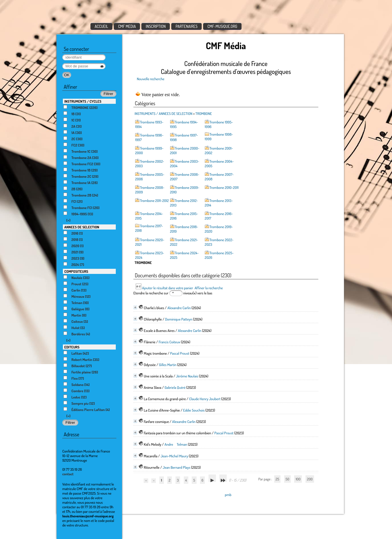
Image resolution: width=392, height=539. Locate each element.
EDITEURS (72, 347)
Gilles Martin (168, 365)
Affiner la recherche (209, 288)
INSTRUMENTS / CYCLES (83, 101)
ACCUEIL (102, 26)
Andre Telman (176, 444)
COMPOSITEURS (76, 271)
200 (310, 479)
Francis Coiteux (169, 342)
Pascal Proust (180, 353)
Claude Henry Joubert (205, 399)
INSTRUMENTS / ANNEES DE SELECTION (163, 113)
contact (68, 474)
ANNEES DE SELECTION (82, 227)
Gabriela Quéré (175, 387)
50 (287, 479)
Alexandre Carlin (179, 308)
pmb (228, 495)
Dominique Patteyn (179, 319)
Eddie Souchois (194, 410)
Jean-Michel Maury (174, 456)
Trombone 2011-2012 (154, 201)
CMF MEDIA (127, 26)
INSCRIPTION (156, 26)
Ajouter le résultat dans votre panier (167, 288)
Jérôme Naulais (187, 376)
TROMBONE (204, 113)
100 (298, 479)
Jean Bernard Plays (177, 467)
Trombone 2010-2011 (224, 187)
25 (277, 479)
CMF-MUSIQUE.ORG (222, 26)
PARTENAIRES (186, 26)
